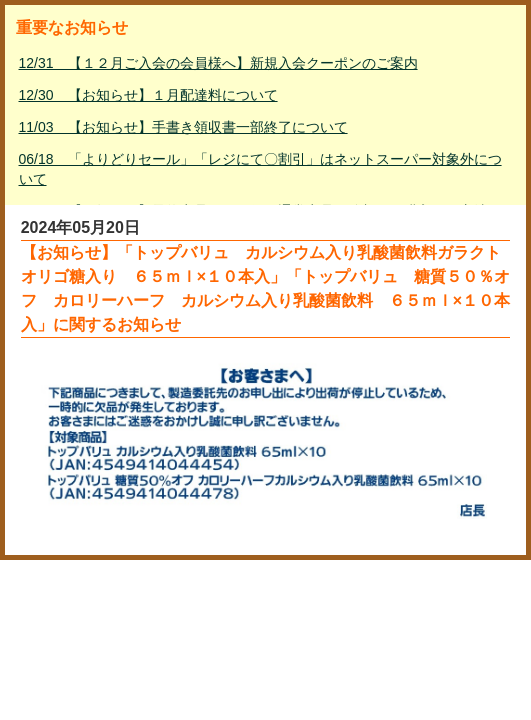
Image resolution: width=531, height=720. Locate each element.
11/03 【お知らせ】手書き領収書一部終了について (183, 127)
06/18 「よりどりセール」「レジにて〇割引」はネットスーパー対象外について (260, 169)
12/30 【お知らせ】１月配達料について (148, 95)
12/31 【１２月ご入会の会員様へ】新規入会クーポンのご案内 (218, 63)
